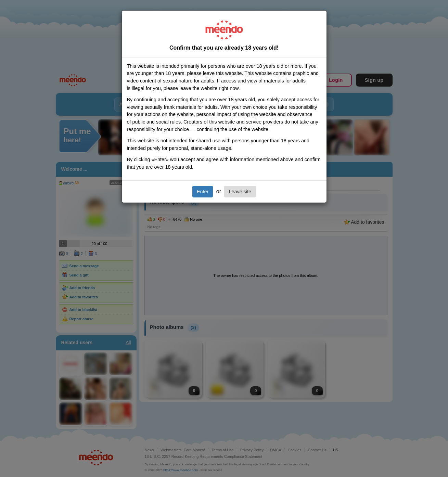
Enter (203, 192)
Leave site (240, 192)
